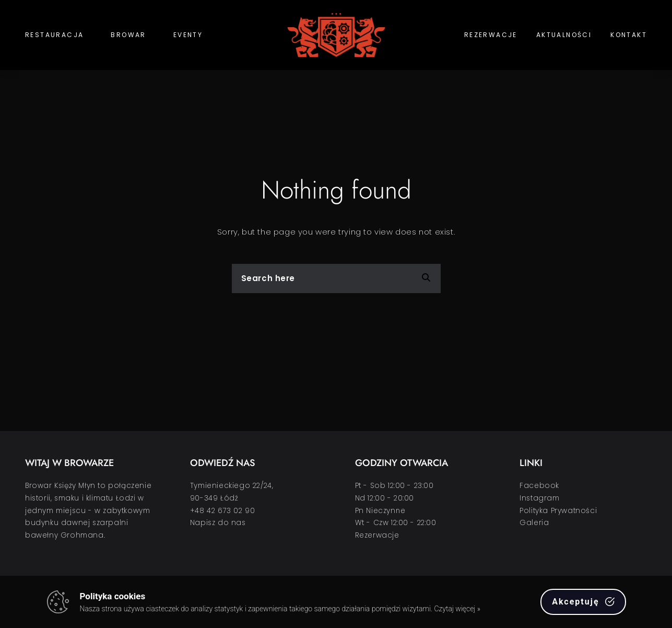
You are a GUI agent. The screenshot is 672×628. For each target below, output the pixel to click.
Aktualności (564, 35)
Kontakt (629, 35)
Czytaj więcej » (457, 609)
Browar (128, 35)
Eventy (188, 35)
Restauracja (54, 35)
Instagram (539, 498)
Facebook (539, 486)
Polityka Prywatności (558, 511)
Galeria (534, 523)
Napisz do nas (218, 523)
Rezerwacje (491, 35)
